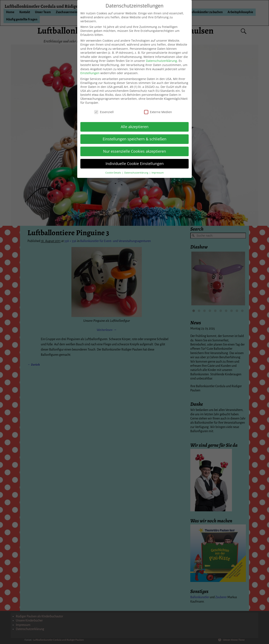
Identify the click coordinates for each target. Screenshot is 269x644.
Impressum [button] (158, 173)
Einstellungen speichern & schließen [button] (134, 139)
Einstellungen (90, 73)
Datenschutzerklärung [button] (137, 173)
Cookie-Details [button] (113, 173)
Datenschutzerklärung (161, 61)
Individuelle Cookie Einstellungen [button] (135, 163)
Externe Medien (158, 112)
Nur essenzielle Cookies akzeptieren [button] (134, 151)
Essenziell (104, 112)
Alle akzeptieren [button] (135, 127)
